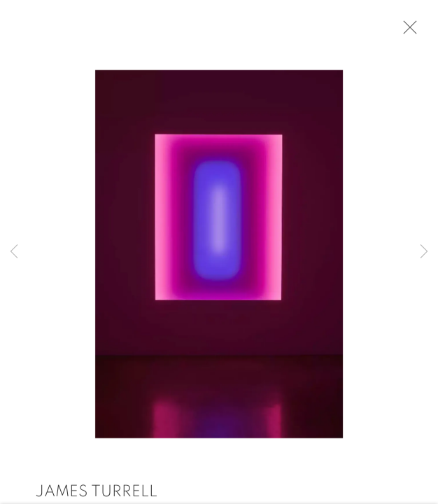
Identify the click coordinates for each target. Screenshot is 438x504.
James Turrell (96, 495)
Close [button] (409, 31)
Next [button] (424, 252)
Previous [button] (14, 252)
